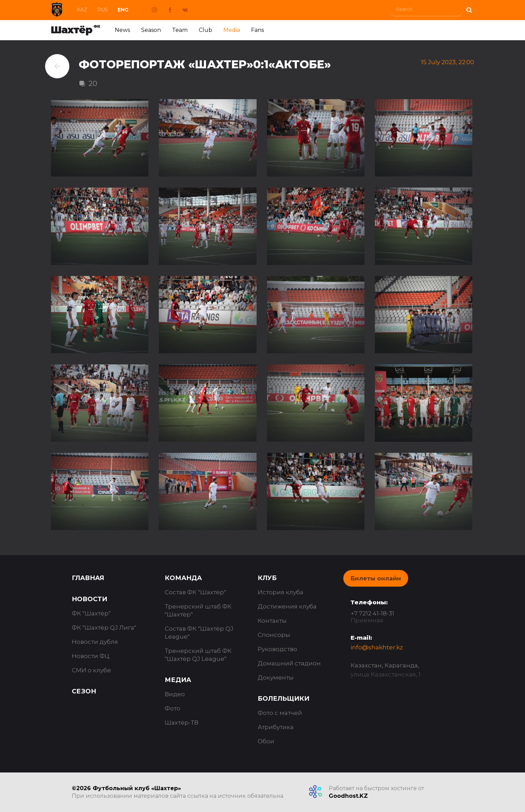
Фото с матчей (280, 713)
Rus (102, 10)
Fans (257, 30)
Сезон (84, 691)
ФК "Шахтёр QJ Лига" (104, 628)
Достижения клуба (287, 606)
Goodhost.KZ (348, 796)
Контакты (272, 621)
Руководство (277, 649)
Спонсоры (274, 635)
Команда (183, 578)
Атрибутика (276, 727)
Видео (175, 694)
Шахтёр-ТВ (182, 723)
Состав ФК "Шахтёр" (195, 592)
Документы (276, 677)
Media (232, 30)
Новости (89, 599)
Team (180, 30)
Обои (266, 741)
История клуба (281, 592)
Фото (173, 708)
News (122, 30)
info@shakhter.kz (377, 647)
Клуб (267, 578)
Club (205, 30)
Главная (88, 578)
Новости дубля (95, 642)
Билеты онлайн (376, 578)
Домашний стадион (289, 663)
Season (151, 30)
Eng (123, 10)
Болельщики (283, 699)
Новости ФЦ (91, 656)
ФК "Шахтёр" (91, 613)
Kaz (82, 10)
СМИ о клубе (91, 670)
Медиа (178, 680)
